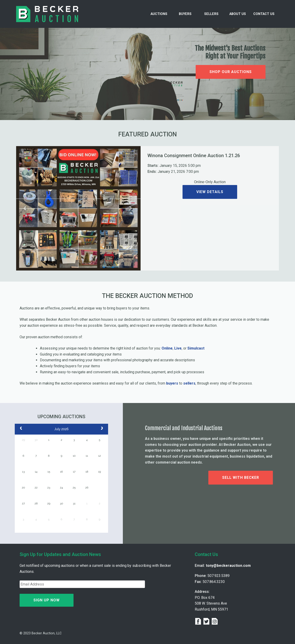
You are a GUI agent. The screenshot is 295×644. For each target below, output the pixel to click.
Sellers (211, 14)
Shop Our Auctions (231, 72)
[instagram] (215, 622)
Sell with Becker (241, 478)
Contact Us (264, 14)
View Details (210, 192)
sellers (189, 383)
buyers (172, 383)
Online (167, 348)
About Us (238, 14)
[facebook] (199, 622)
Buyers (185, 14)
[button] (25, 208)
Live (178, 348)
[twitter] (207, 622)
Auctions (159, 14)
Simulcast (196, 348)
